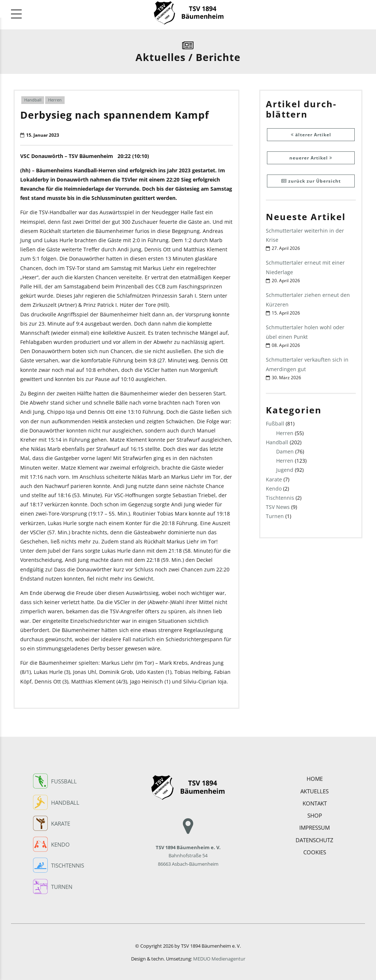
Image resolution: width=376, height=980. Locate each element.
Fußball (275, 424)
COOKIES (315, 850)
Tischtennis (280, 498)
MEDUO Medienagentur (219, 957)
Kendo (274, 489)
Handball (33, 100)
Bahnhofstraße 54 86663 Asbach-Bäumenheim (188, 846)
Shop (315, 814)
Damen (285, 452)
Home (315, 777)
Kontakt (315, 801)
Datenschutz (314, 838)
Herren (55, 100)
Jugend (285, 470)
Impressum (314, 826)
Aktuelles (314, 789)
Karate (274, 479)
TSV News (278, 507)
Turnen (275, 516)
